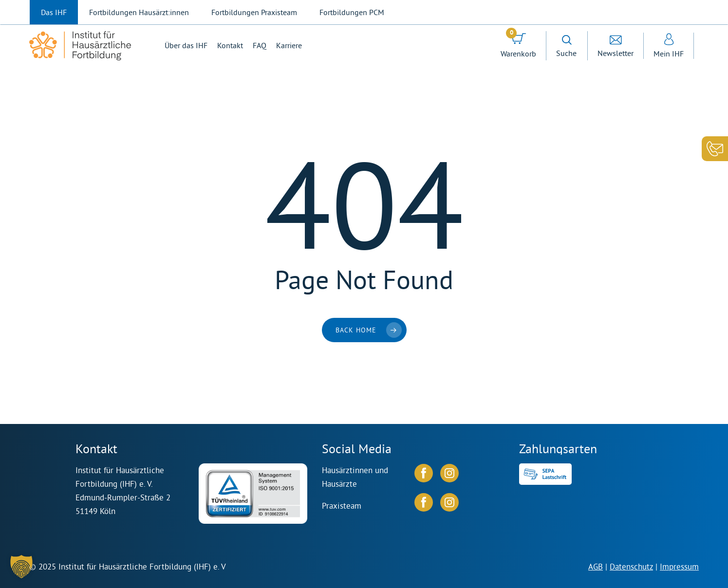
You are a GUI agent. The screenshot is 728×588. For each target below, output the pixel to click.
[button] (21, 567)
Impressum (679, 566)
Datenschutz (631, 566)
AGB (596, 566)
